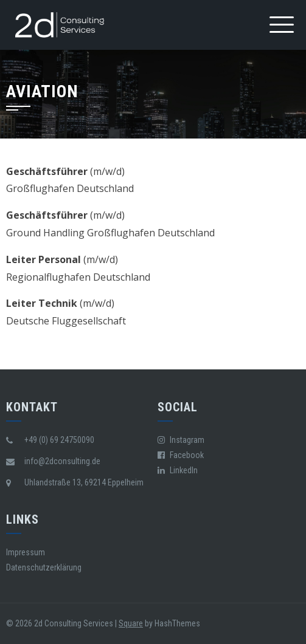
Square (131, 623)
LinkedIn (178, 470)
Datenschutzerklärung (44, 567)
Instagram (181, 440)
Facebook (181, 455)
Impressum (26, 552)
